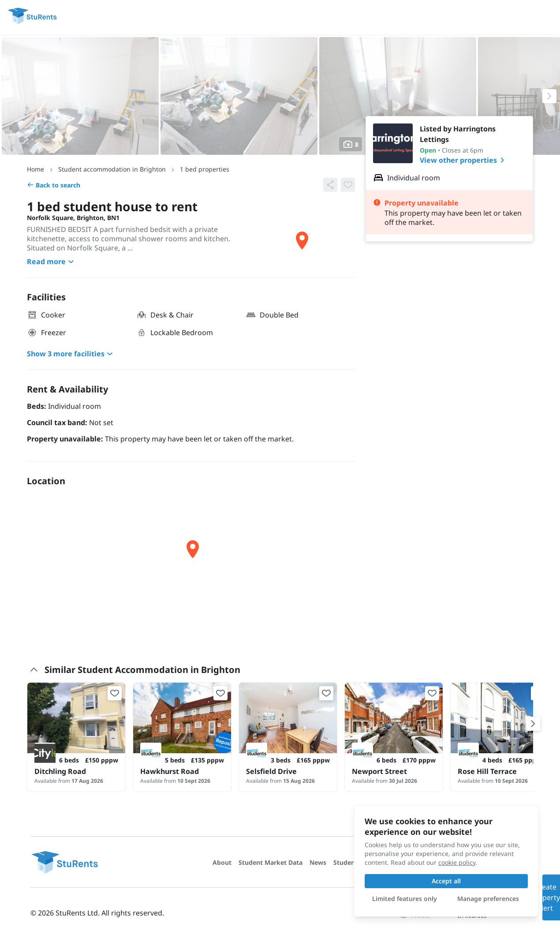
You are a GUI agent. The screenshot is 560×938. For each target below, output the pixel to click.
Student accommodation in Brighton (112, 169)
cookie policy (457, 862)
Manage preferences (488, 899)
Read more (52, 262)
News (318, 862)
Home (35, 169)
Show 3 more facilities (71, 354)
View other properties (464, 160)
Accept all (446, 881)
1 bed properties (205, 169)
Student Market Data (271, 862)
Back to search (54, 185)
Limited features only (405, 899)
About (222, 862)
